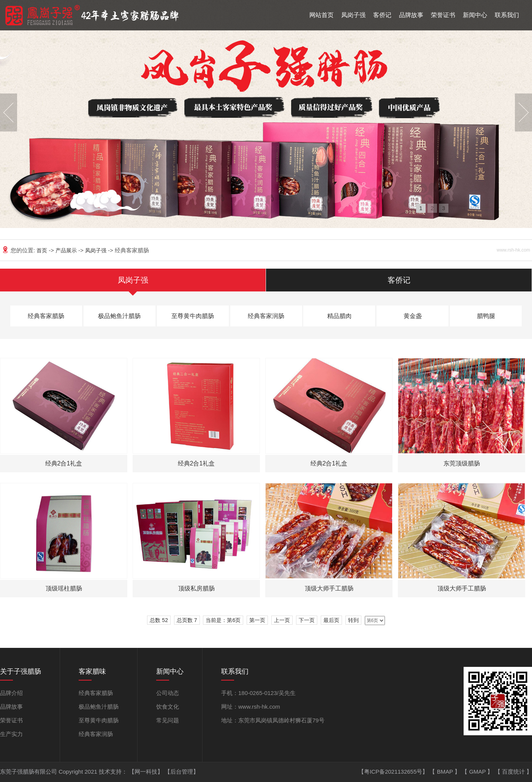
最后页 (331, 620)
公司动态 (168, 693)
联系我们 (507, 15)
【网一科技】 (147, 772)
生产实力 (11, 734)
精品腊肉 (339, 316)
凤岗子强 (353, 15)
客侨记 (382, 15)
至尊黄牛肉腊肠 (193, 316)
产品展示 (67, 250)
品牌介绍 (11, 693)
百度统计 (514, 772)
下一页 (307, 620)
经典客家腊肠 (46, 316)
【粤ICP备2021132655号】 (394, 772)
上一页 (282, 620)
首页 (43, 250)
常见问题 (168, 720)
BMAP (446, 772)
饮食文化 (168, 707)
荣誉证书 (443, 15)
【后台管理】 (182, 772)
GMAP (478, 772)
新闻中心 (475, 15)
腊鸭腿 (486, 316)
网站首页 (321, 15)
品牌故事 (411, 15)
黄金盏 (413, 316)
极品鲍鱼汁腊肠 (119, 316)
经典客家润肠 (266, 316)
